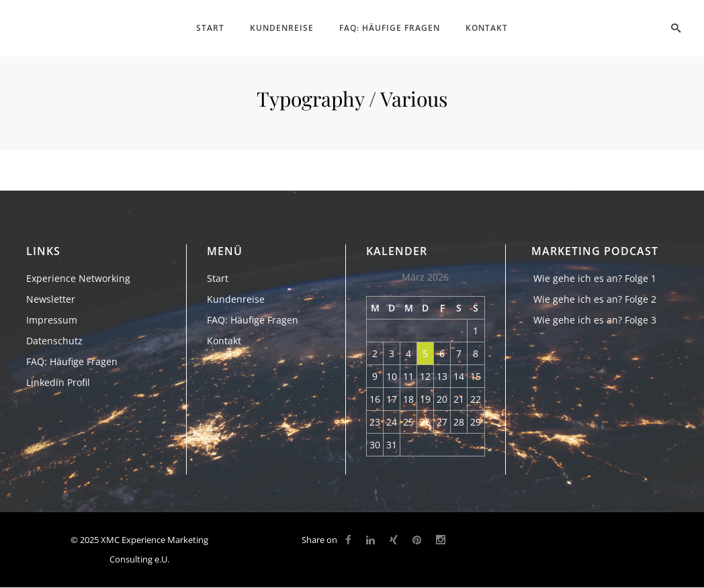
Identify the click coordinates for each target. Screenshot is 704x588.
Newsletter (51, 299)
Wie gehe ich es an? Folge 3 (595, 320)
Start (218, 278)
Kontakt (224, 341)
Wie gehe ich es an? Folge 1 (595, 278)
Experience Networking (78, 278)
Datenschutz (54, 341)
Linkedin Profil (58, 382)
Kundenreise (236, 299)
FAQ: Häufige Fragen (72, 361)
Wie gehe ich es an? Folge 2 (595, 299)
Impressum (52, 320)
